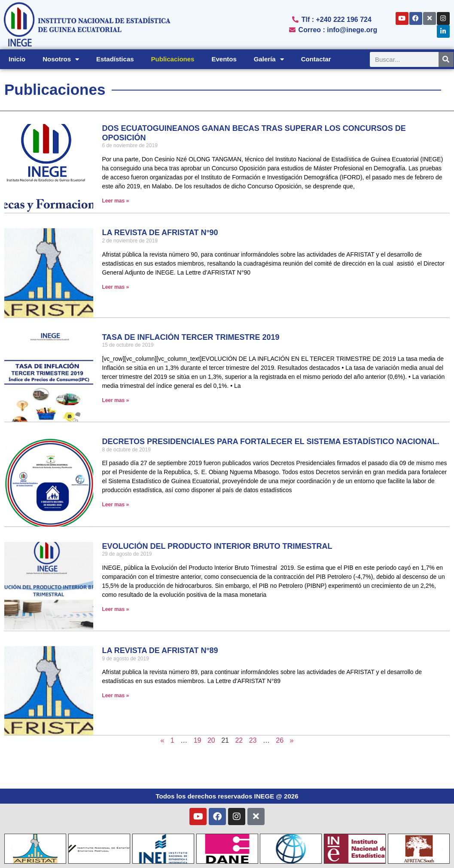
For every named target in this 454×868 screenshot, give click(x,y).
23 (253, 740)
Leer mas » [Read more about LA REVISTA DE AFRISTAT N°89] (115, 696)
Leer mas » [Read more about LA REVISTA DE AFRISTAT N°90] (115, 287)
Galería (269, 59)
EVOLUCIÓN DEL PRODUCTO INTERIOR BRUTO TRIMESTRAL (217, 546)
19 (198, 740)
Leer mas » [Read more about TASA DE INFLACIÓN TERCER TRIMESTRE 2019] (115, 400)
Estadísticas (115, 59)
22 (239, 740)
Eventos (224, 59)
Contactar (316, 59)
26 (280, 740)
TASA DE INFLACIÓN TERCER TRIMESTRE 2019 (190, 337)
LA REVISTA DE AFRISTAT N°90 (160, 233)
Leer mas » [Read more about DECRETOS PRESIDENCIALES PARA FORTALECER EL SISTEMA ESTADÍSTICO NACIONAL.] (115, 505)
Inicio (17, 59)
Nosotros (61, 59)
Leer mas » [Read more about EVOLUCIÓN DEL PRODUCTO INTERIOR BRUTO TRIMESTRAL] (115, 609)
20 (211, 740)
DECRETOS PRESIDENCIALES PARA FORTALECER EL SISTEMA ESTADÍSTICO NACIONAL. (270, 442)
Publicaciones (173, 59)
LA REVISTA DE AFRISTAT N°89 (160, 650)
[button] (12, 849)
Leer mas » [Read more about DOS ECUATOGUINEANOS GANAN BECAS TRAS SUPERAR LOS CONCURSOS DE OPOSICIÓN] (115, 201)
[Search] (446, 59)
